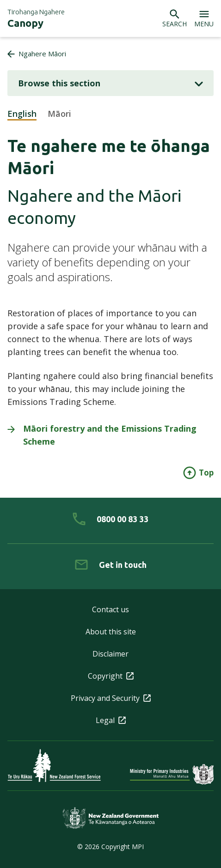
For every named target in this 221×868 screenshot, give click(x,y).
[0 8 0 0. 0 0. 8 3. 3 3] (110, 519)
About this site (111, 632)
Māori (59, 114)
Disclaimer (110, 654)
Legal (111, 720)
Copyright (111, 676)
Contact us (110, 609)
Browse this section (110, 83)
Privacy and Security (111, 698)
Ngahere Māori (42, 54)
